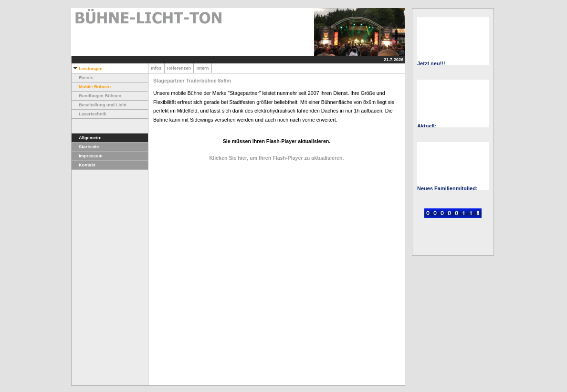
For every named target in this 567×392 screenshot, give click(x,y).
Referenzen (179, 68)
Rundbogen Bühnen (96, 96)
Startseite (85, 147)
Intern (202, 68)
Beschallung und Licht (99, 105)
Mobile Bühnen (91, 87)
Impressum (87, 156)
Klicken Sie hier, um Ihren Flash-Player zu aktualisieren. (277, 158)
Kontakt (84, 165)
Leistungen (87, 69)
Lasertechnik (89, 114)
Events (83, 78)
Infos (156, 68)
